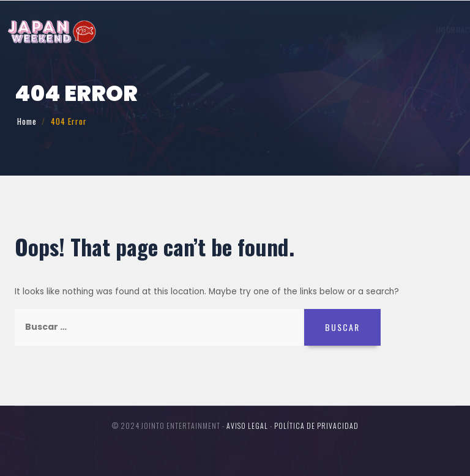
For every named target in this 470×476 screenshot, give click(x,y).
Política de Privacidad (316, 426)
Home (27, 121)
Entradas (422, 30)
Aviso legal (247, 426)
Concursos (352, 30)
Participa (304, 30)
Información (157, 30)
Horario (259, 30)
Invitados (212, 30)
